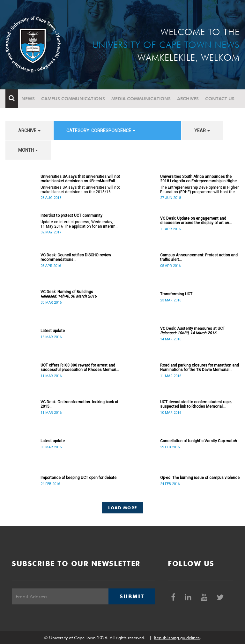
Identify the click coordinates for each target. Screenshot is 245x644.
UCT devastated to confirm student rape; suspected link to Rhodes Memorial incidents (196, 404)
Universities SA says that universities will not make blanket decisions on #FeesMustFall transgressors (80, 179)
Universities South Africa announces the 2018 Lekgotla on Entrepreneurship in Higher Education (199, 179)
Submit (132, 596)
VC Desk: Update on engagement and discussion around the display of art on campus (195, 221)
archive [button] (29, 131)
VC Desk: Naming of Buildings (69, 294)
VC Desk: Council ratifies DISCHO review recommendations (76, 257)
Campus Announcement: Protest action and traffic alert (199, 257)
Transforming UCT (176, 294)
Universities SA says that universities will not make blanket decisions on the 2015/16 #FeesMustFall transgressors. (80, 190)
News (28, 99)
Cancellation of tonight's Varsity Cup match (199, 441)
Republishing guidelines (177, 638)
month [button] (28, 150)
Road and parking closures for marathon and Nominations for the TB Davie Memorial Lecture (200, 367)
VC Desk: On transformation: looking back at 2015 (79, 404)
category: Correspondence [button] (101, 131)
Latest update (53, 331)
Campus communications (73, 99)
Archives (188, 99)
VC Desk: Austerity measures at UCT (193, 331)
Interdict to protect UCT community (71, 216)
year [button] (202, 131)
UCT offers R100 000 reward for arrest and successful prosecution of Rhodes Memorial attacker (80, 367)
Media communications (141, 99)
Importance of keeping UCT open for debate (78, 478)
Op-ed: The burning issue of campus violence (200, 478)
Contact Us (220, 99)
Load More (123, 508)
